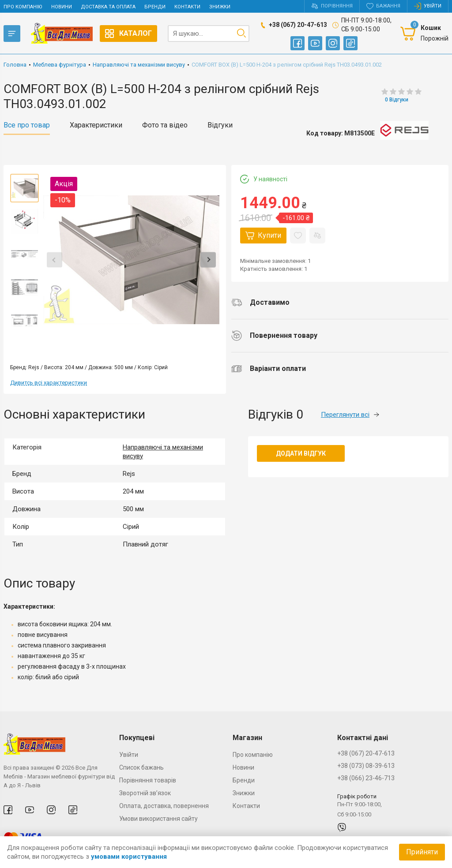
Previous (55, 260)
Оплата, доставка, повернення (164, 806)
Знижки (220, 7)
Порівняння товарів (148, 780)
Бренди (155, 7)
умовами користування (129, 857)
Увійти (129, 755)
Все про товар (27, 125)
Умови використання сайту (158, 819)
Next (208, 260)
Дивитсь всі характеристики (49, 383)
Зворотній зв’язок (145, 793)
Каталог (128, 34)
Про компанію (23, 7)
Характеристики (96, 125)
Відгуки (220, 125)
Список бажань (141, 767)
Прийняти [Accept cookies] (422, 852)
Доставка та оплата (108, 7)
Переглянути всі (350, 415)
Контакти (187, 7)
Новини (62, 7)
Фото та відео (165, 125)
